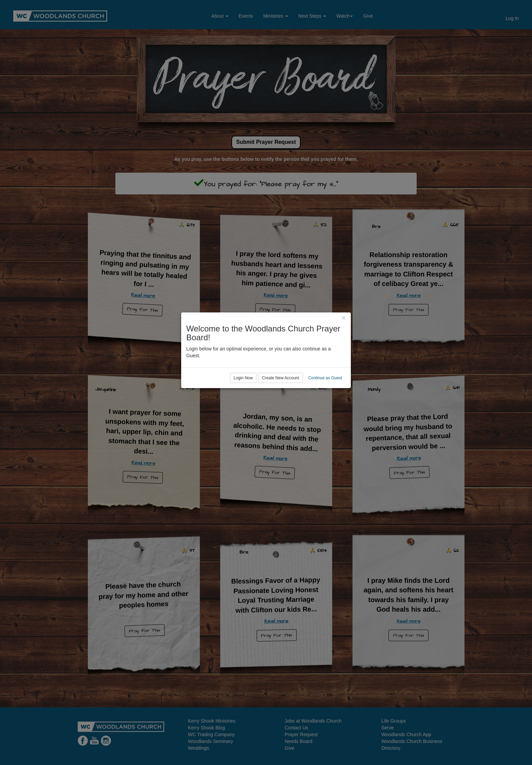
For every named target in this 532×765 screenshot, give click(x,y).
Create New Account (280, 410)
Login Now (243, 410)
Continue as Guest (325, 410)
